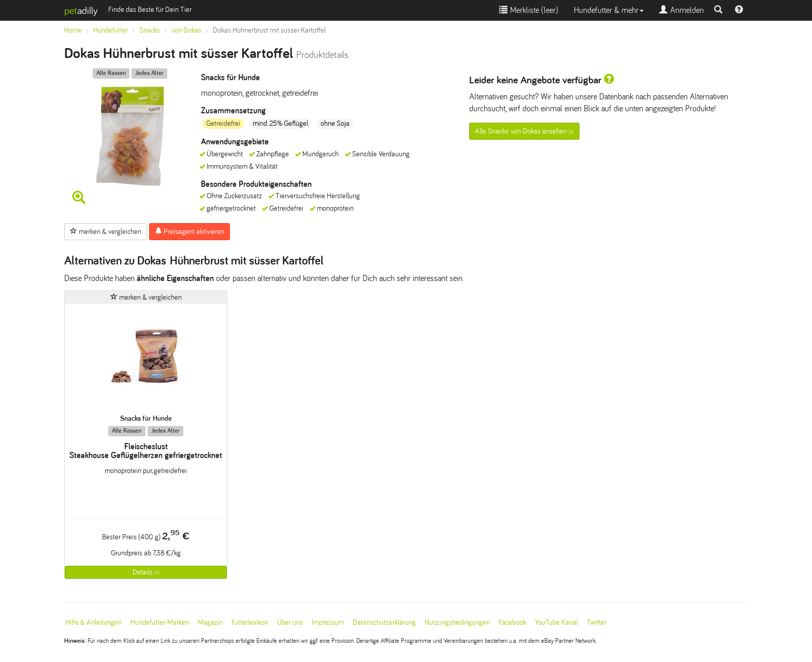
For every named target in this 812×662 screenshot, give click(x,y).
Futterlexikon (250, 622)
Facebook (512, 622)
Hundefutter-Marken (160, 622)
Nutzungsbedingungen (457, 622)
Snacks (150, 30)
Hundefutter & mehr (609, 10)
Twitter (597, 622)
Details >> (146, 572)
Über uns (290, 622)
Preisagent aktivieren (190, 231)
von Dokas (186, 30)
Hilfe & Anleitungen (93, 622)
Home (73, 30)
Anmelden (682, 10)
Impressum (328, 622)
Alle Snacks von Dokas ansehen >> (524, 131)
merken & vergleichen (106, 231)
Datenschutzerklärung (384, 622)
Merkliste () (529, 10)
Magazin (210, 622)
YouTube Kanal (556, 622)
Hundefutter (111, 30)
